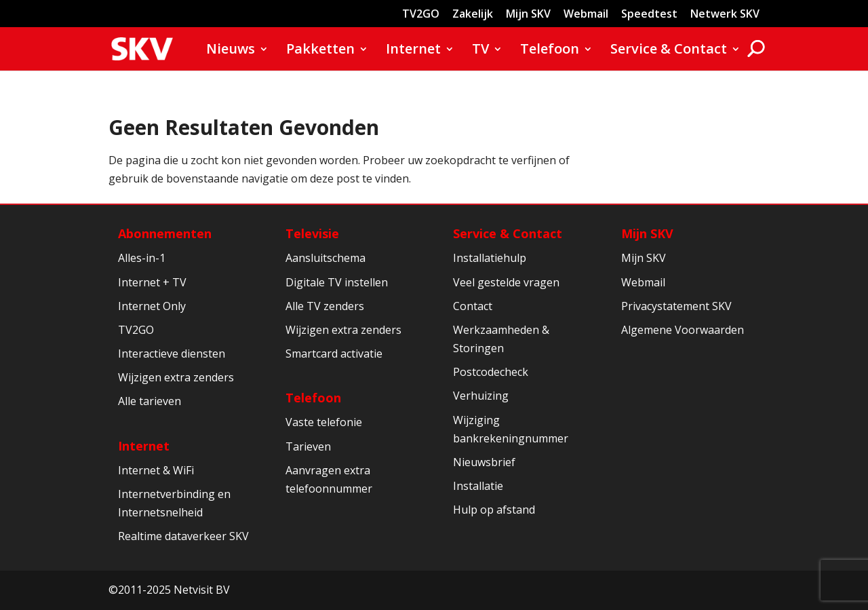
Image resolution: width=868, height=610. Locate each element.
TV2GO (421, 15)
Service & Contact (669, 51)
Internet (413, 51)
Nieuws (231, 51)
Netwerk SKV (725, 15)
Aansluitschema (325, 258)
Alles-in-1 (142, 258)
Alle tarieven (150, 401)
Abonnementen (165, 233)
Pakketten (320, 51)
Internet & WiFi (156, 470)
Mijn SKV (528, 15)
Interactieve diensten (172, 354)
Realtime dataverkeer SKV (183, 536)
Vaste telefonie (324, 422)
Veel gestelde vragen (506, 282)
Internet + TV (152, 282)
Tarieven (308, 446)
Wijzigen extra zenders (176, 377)
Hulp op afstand (494, 510)
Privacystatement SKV (676, 306)
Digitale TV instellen (337, 282)
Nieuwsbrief (484, 462)
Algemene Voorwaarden (683, 330)
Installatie (478, 486)
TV (480, 51)
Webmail (586, 15)
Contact (473, 306)
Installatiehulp (490, 258)
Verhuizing (481, 396)
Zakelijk (473, 15)
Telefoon (550, 51)
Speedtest (649, 15)
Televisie (312, 233)
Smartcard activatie (334, 354)
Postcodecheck (491, 372)
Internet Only (152, 306)
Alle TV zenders (325, 306)
